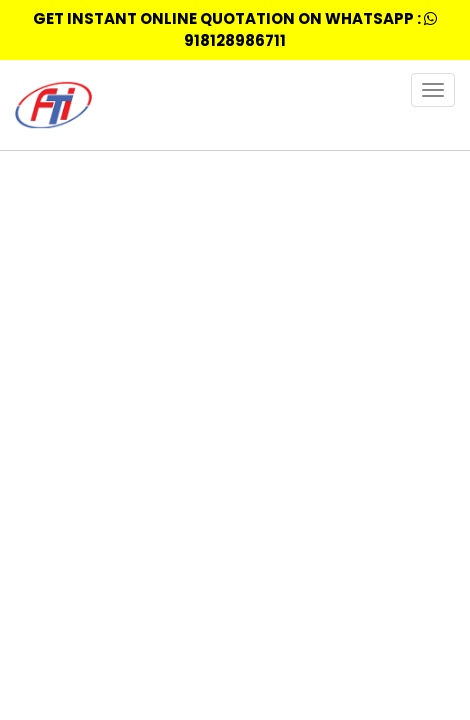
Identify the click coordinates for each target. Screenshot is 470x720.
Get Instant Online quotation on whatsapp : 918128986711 (235, 29)
